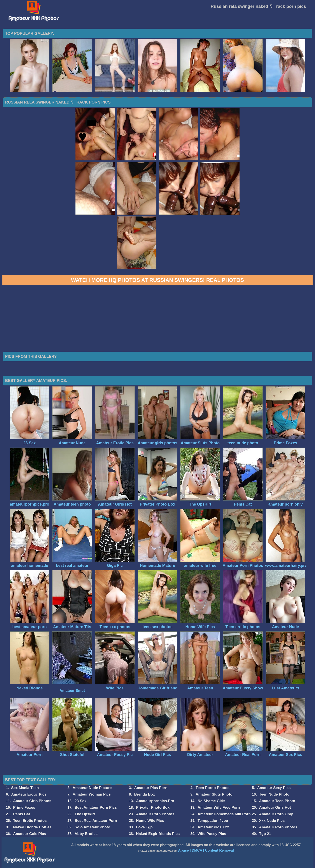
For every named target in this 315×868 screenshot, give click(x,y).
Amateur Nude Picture (92, 788)
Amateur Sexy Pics (274, 788)
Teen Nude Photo (274, 794)
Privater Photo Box (153, 807)
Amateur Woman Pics (92, 794)
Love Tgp (144, 827)
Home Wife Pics (150, 821)
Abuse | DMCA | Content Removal (206, 850)
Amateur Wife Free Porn (219, 807)
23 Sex (80, 801)
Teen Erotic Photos (30, 821)
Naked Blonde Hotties (32, 827)
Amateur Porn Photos (155, 814)
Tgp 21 (265, 834)
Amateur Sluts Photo (214, 794)
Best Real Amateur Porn (96, 821)
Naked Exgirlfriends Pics (158, 834)
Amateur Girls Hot (275, 807)
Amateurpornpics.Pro (155, 801)
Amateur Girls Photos (32, 801)
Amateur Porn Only (276, 814)
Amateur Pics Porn (151, 788)
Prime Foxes (24, 807)
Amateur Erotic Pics (29, 794)
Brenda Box (144, 794)
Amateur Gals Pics (30, 834)
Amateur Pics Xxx (213, 827)
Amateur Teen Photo (277, 801)
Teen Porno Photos (213, 788)
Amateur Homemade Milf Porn (224, 814)
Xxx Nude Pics (272, 821)
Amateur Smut (72, 691)
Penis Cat (22, 814)
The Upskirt (85, 814)
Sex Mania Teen (25, 788)
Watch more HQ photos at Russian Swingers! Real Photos (157, 280)
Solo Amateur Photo (92, 827)
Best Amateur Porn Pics (96, 807)
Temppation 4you (213, 821)
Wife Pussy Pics (212, 834)
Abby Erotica (86, 834)
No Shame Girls (211, 801)
